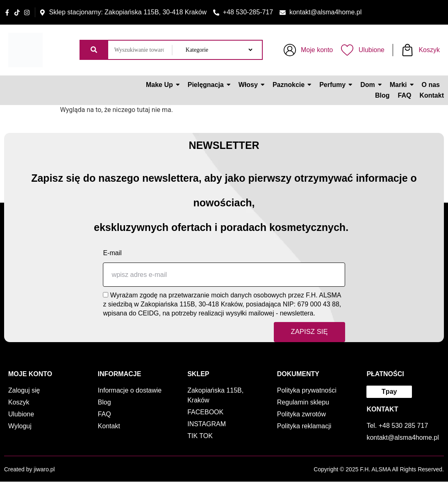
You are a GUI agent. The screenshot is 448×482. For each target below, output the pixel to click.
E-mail (112, 253)
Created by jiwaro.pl (30, 470)
